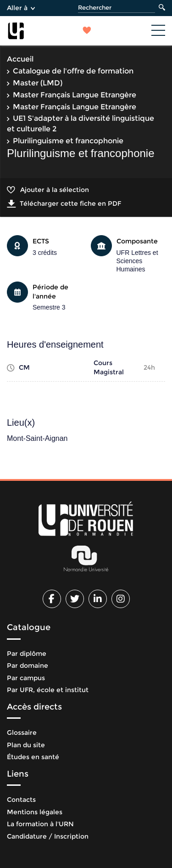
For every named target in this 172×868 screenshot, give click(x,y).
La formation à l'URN (40, 824)
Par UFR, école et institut (48, 690)
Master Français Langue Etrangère (75, 95)
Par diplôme (27, 654)
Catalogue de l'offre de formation (73, 71)
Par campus (26, 678)
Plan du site (26, 745)
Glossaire (22, 733)
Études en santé (33, 757)
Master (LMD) (38, 83)
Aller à (21, 8)
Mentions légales (35, 812)
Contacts (21, 800)
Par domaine (28, 665)
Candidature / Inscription (48, 836)
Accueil (20, 59)
